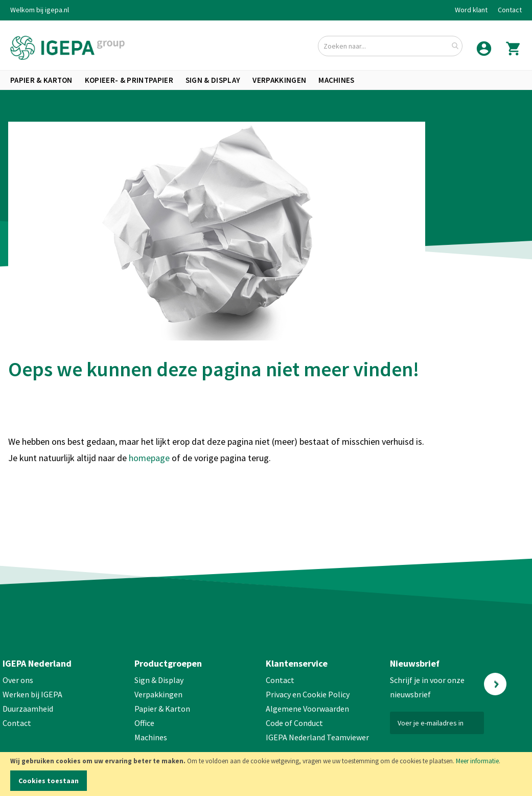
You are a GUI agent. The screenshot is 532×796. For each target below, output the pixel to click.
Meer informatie (477, 761)
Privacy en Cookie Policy (308, 694)
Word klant (471, 10)
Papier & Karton (162, 709)
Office (145, 723)
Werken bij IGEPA (32, 694)
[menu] (266, 80)
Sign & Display (159, 680)
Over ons (18, 680)
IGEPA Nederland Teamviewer (317, 737)
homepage (150, 458)
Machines (151, 737)
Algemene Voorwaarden (307, 709)
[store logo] (67, 48)
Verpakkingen (158, 694)
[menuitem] (41, 80)
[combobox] (390, 46)
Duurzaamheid (28, 709)
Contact (510, 10)
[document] (266, 774)
